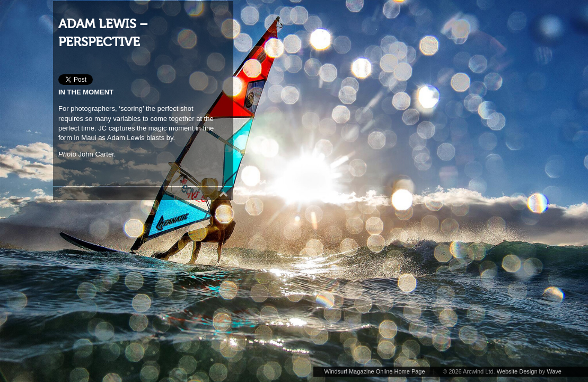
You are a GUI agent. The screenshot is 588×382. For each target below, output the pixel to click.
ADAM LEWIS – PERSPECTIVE (103, 33)
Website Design (517, 371)
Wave (554, 371)
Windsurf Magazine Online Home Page (374, 371)
